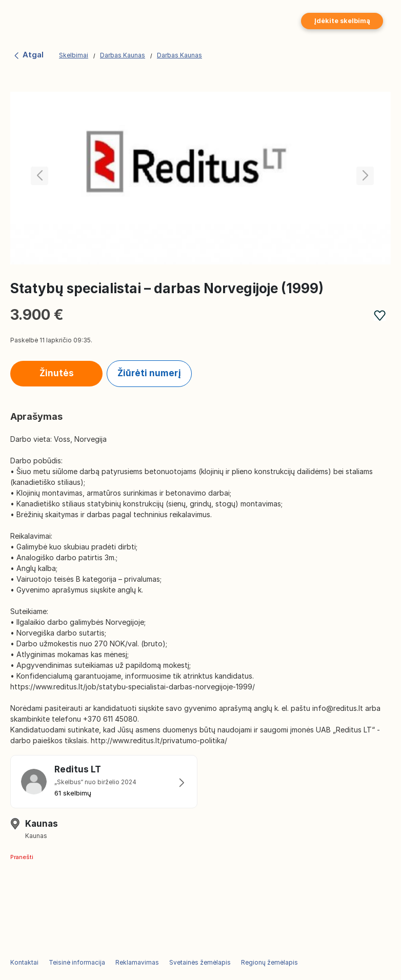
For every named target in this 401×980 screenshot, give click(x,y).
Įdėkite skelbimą (342, 21)
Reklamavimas (137, 962)
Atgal (28, 55)
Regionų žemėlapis (269, 962)
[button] (363, 178)
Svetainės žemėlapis (200, 962)
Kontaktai (24, 962)
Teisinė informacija (77, 962)
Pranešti (22, 857)
